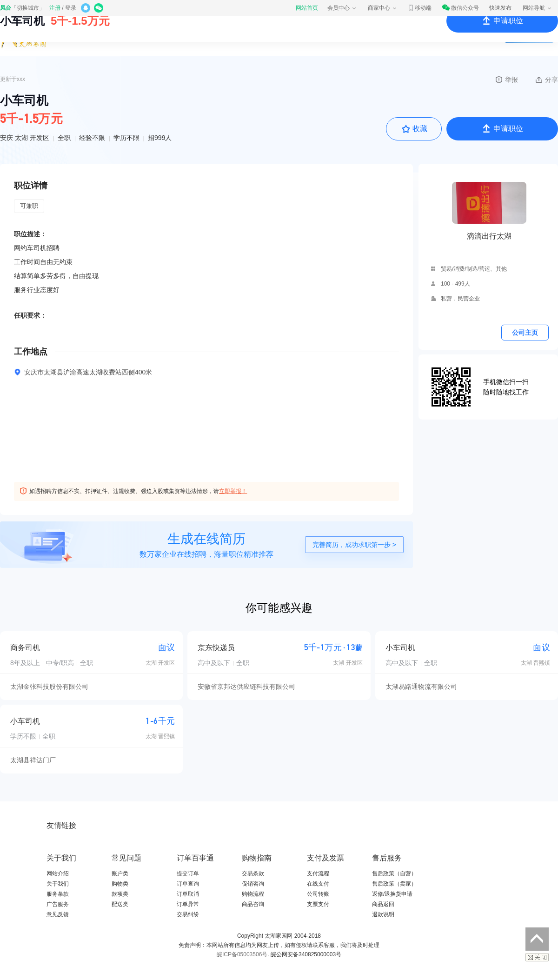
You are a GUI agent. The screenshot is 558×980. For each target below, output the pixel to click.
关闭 (537, 957)
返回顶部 (537, 939)
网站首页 (307, 8)
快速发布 (500, 8)
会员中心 (342, 8)
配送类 (120, 904)
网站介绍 (58, 873)
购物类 (120, 884)
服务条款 (58, 894)
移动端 (419, 8)
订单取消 (188, 894)
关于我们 (58, 884)
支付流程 (318, 873)
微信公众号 (460, 8)
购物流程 (253, 894)
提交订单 (188, 873)
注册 (55, 8)
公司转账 (318, 894)
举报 (506, 80)
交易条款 (253, 873)
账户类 (120, 873)
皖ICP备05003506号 (242, 954)
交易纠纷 (188, 914)
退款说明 (383, 914)
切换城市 (28, 8)
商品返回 (383, 904)
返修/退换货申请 (392, 894)
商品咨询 (253, 904)
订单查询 (188, 884)
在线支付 (318, 884)
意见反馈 (58, 914)
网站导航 (538, 8)
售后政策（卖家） (394, 884)
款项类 (120, 894)
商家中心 (383, 8)
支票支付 (318, 904)
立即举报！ (233, 491)
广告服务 (58, 904)
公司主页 (525, 333)
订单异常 (188, 904)
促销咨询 (253, 884)
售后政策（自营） (394, 873)
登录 (71, 8)
